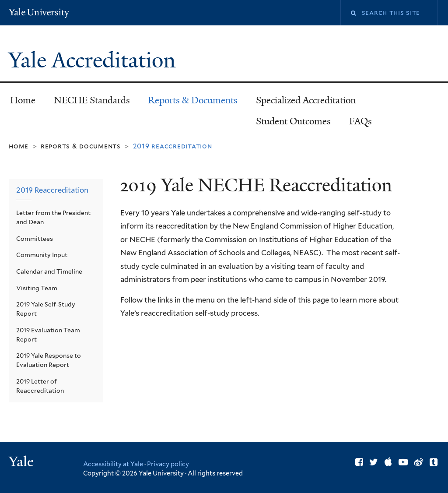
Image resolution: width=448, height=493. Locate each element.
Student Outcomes (293, 121)
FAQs (360, 121)
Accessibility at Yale (113, 464)
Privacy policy (168, 464)
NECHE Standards (92, 100)
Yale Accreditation (95, 60)
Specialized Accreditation (306, 100)
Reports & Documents (193, 100)
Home (23, 100)
